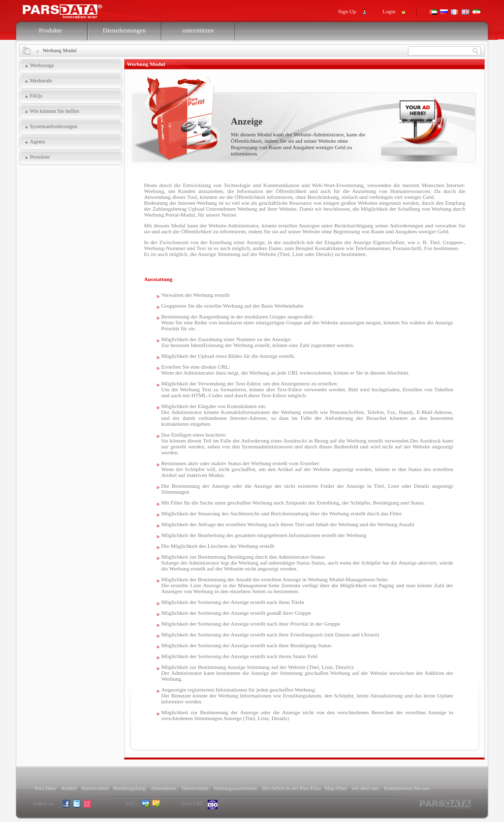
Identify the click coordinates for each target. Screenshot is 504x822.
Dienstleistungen (124, 30)
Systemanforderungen (54, 126)
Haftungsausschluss (235, 788)
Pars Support (72, 9)
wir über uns (365, 788)
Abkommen (163, 788)
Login (389, 11)
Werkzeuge (42, 65)
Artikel (69, 788)
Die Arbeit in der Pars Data (291, 788)
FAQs (36, 95)
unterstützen (198, 30)
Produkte (50, 30)
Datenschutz (195, 788)
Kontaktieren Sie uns (407, 788)
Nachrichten (95, 788)
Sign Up (347, 11)
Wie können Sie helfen (55, 111)
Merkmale (41, 80)
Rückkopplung (130, 788)
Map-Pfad (336, 788)
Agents (38, 141)
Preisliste (40, 157)
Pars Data (45, 788)
